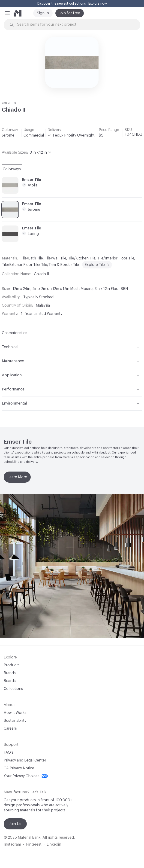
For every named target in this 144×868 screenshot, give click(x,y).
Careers (10, 728)
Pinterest (34, 844)
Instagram (12, 844)
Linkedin (54, 844)
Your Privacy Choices (26, 776)
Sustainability (15, 721)
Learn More (17, 477)
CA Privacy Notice (19, 768)
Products (12, 665)
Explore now (98, 4)
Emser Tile (9, 103)
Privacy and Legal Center (25, 760)
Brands (10, 673)
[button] (7, 13)
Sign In (43, 13)
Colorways (12, 169)
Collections (13, 689)
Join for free (70, 13)
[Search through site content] (79, 25)
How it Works (15, 713)
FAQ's (9, 752)
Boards (10, 681)
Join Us (15, 824)
